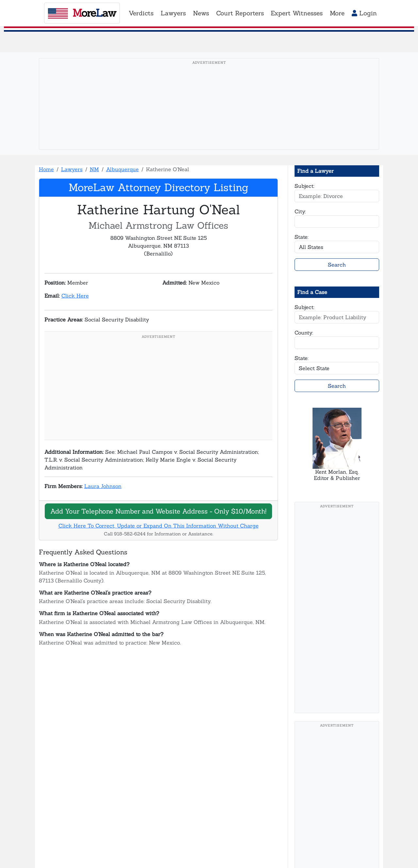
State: (302, 237)
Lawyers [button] (173, 13)
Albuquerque (122, 169)
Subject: (305, 186)
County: (304, 333)
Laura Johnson (103, 486)
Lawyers (72, 169)
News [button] (201, 13)
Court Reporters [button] (240, 13)
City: (300, 211)
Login (364, 13)
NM (94, 169)
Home (46, 169)
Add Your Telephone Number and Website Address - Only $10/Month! (158, 511)
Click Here (75, 296)
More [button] (337, 13)
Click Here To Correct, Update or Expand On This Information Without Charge (159, 526)
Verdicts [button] (141, 13)
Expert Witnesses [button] (297, 13)
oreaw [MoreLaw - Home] (82, 13)
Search (337, 265)
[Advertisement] (209, 114)
